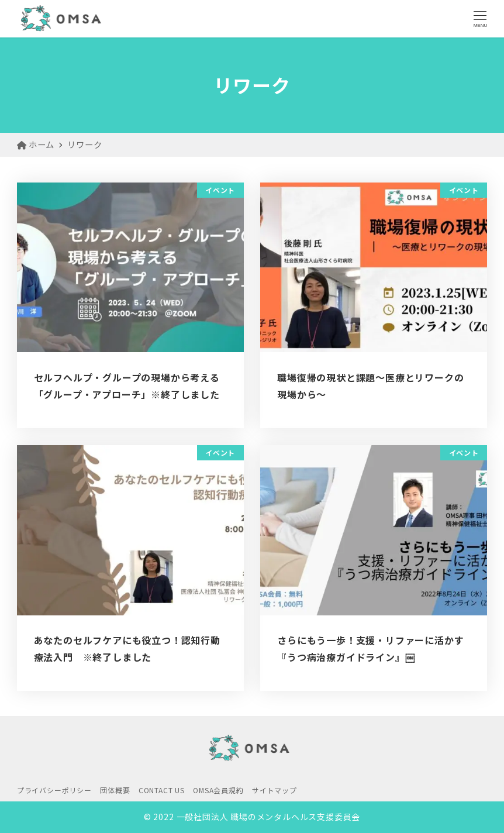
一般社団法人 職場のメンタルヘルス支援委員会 (269, 817)
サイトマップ (275, 790)
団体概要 (115, 790)
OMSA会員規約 (218, 790)
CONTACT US (162, 790)
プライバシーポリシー (54, 790)
